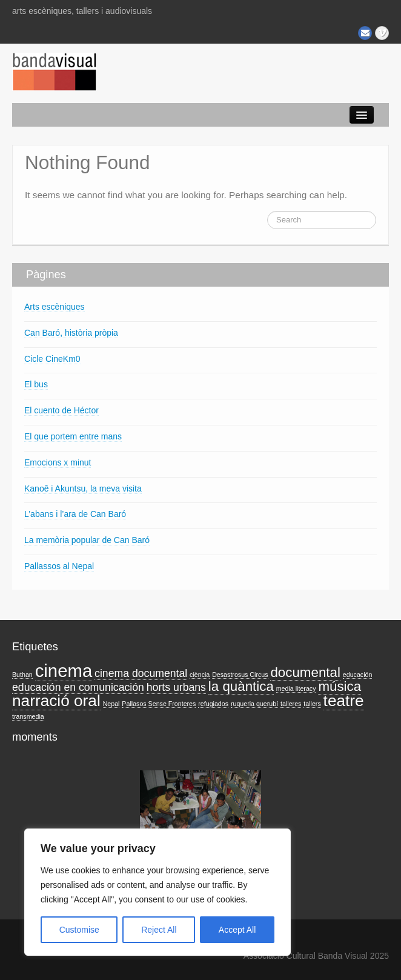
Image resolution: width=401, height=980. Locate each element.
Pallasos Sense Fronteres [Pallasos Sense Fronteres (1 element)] (159, 704)
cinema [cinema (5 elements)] (64, 671)
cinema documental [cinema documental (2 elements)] (141, 673)
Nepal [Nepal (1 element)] (111, 704)
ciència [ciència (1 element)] (200, 675)
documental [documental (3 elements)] (305, 672)
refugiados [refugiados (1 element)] (213, 704)
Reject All (159, 930)
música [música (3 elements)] (340, 686)
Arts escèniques (55, 307)
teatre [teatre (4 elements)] (344, 701)
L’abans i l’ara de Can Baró (75, 514)
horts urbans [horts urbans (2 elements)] (176, 687)
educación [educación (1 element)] (358, 675)
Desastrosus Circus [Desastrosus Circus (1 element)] (240, 675)
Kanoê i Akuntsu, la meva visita (83, 488)
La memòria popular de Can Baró (87, 540)
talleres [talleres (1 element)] (291, 704)
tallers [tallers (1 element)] (312, 704)
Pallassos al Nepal (59, 566)
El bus (36, 384)
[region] (157, 892)
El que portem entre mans (73, 436)
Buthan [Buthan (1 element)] (22, 675)
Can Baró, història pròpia (71, 333)
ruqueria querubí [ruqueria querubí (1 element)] (254, 704)
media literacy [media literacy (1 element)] (296, 688)
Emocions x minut (58, 462)
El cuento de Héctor (61, 410)
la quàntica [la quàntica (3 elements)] (241, 686)
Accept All (237, 930)
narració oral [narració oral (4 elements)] (56, 701)
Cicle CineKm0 (52, 359)
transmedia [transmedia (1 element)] (28, 716)
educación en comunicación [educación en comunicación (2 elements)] (78, 687)
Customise (79, 930)
